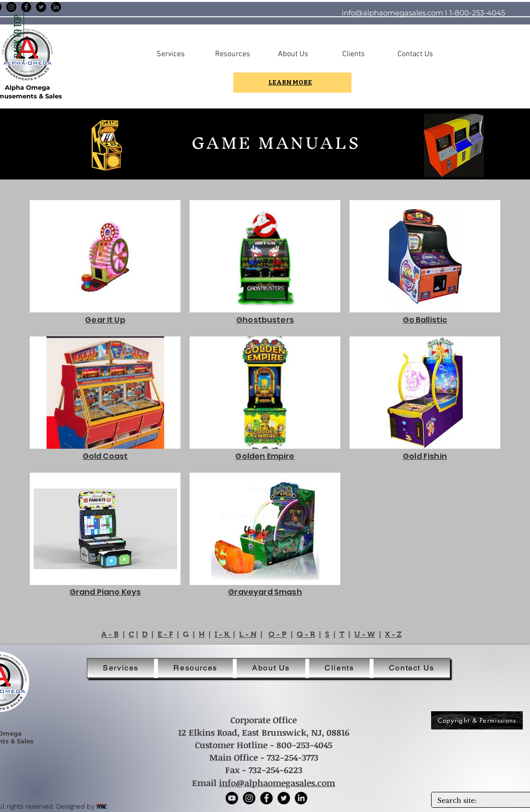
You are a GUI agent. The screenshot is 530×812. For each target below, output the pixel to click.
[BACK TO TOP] (17, 36)
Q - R (306, 634)
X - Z (393, 634)
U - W (365, 634)
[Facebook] (26, 7)
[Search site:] (479, 801)
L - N (248, 634)
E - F (165, 634)
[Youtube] (232, 798)
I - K (223, 634)
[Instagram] (11, 7)
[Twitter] (41, 7)
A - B (110, 634)
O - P (277, 634)
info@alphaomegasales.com (392, 13)
